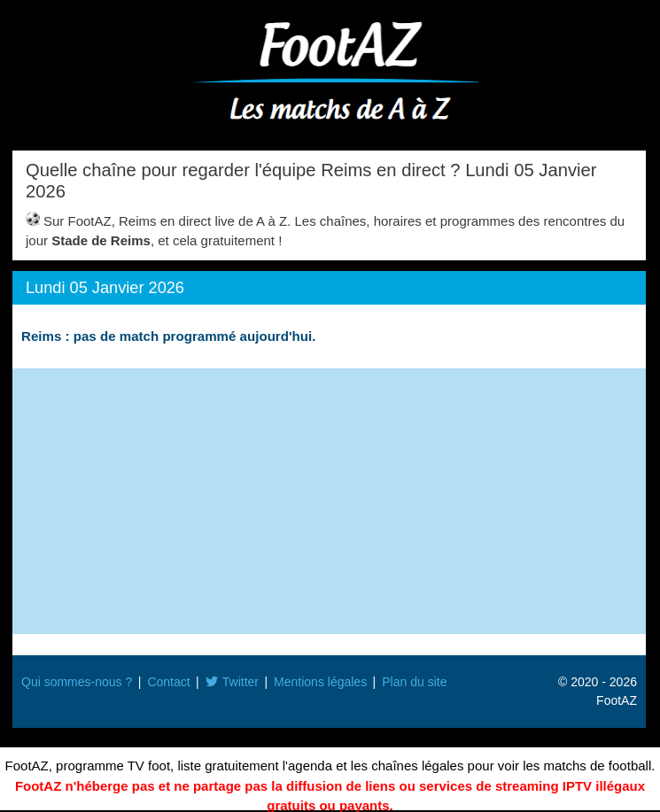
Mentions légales (320, 682)
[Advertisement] (329, 501)
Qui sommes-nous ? (77, 682)
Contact (168, 682)
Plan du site (414, 682)
